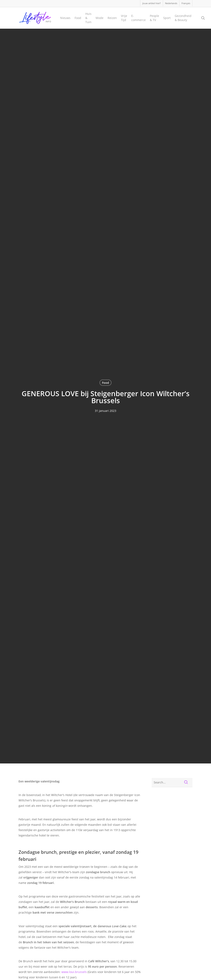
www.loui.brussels (74, 972)
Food (105, 383)
